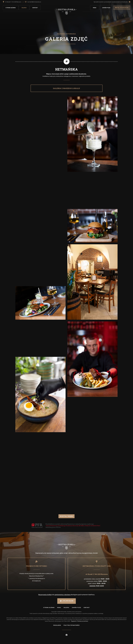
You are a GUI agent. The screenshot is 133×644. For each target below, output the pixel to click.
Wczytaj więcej (66, 516)
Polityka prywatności (83, 621)
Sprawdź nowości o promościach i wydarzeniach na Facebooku (111, 2)
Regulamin (74, 621)
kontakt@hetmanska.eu (34, 2)
